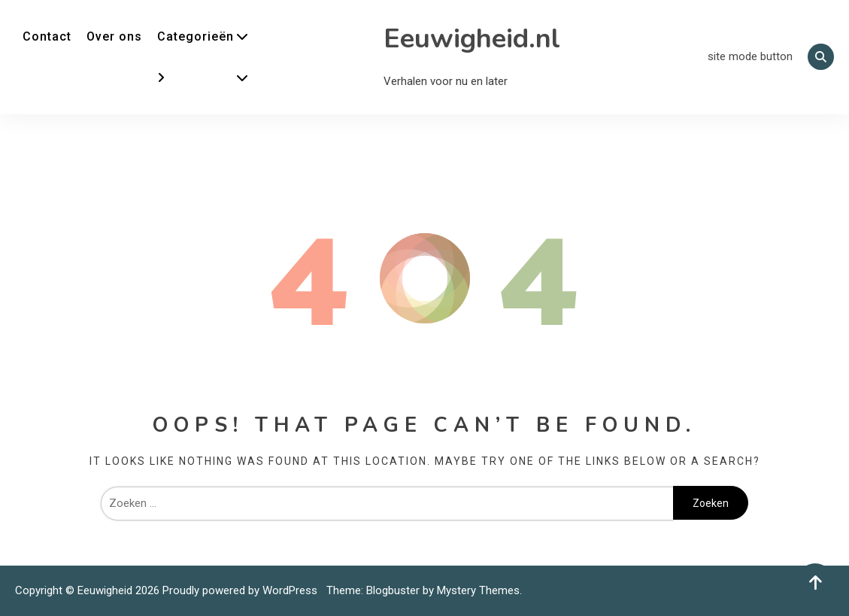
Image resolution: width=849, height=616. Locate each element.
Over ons (114, 36)
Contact (47, 36)
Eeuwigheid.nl (472, 39)
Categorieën (196, 36)
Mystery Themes (478, 590)
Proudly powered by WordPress (241, 590)
